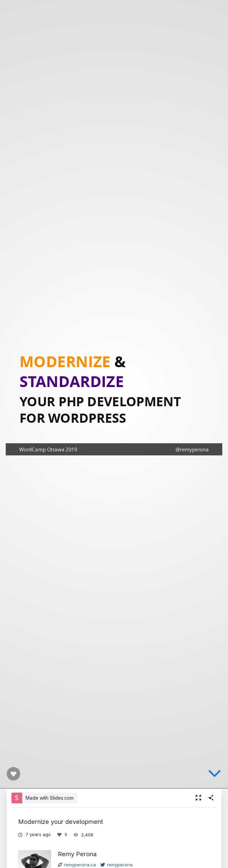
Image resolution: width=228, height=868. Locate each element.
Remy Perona (77, 854)
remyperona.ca (77, 865)
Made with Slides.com (50, 798)
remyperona (117, 865)
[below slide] (215, 779)
